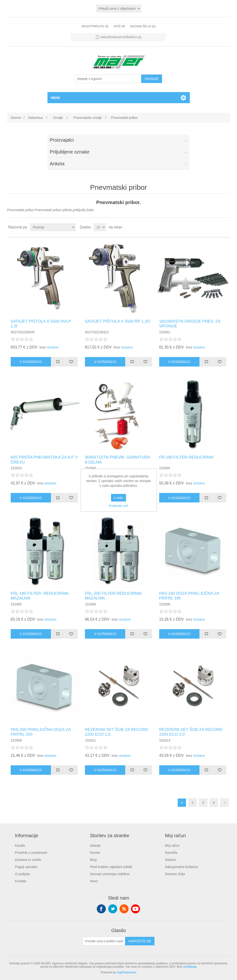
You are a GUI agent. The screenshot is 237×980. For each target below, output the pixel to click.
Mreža (217, 227)
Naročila (171, 853)
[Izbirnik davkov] (119, 9)
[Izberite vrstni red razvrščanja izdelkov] (53, 227)
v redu (118, 498)
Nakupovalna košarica (181, 867)
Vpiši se (119, 26)
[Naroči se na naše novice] (104, 941)
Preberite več (118, 506)
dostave (53, 347)
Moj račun (172, 845)
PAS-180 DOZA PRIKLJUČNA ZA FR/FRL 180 (189, 596)
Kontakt (21, 881)
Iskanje (95, 845)
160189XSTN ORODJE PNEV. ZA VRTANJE (190, 324)
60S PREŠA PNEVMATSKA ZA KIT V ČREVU (44, 460)
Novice (95, 853)
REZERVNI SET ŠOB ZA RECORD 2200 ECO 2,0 (191, 732)
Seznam (226, 227)
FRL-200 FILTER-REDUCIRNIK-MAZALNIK (114, 596)
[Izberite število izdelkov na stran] (100, 227)
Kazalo (20, 845)
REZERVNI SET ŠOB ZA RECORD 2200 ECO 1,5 (117, 732)
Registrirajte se (95, 26)
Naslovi (171, 860)
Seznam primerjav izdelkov (110, 874)
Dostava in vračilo (28, 860)
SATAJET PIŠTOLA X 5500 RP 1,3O (118, 321)
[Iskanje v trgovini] (108, 79)
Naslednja (225, 803)
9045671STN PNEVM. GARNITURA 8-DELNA (117, 460)
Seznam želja (175, 874)
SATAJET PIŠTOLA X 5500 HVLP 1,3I (41, 324)
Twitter (113, 909)
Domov (16, 118)
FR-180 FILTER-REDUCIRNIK (186, 457)
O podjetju (23, 874)
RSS (124, 909)
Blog (93, 860)
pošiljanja (190, 967)
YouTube (135, 909)
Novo (94, 881)
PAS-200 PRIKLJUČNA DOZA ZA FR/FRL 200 (41, 732)
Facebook (101, 909)
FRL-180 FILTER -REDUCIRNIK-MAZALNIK (40, 596)
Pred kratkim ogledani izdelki (111, 867)
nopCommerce (126, 972)
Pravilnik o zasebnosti (31, 853)
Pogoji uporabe (26, 867)
